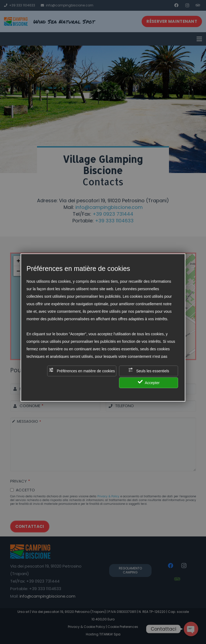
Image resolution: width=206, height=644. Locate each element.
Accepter (149, 382)
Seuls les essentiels (149, 370)
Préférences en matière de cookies (82, 370)
